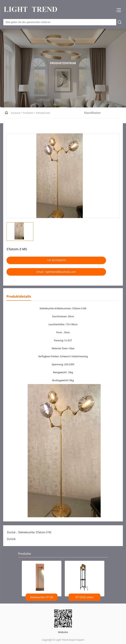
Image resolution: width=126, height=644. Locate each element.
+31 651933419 (56, 260)
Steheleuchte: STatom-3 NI (35, 532)
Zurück (11, 539)
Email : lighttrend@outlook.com (56, 272)
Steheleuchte (43, 113)
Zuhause (15, 113)
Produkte (28, 113)
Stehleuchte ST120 (41, 597)
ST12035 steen (84, 597)
